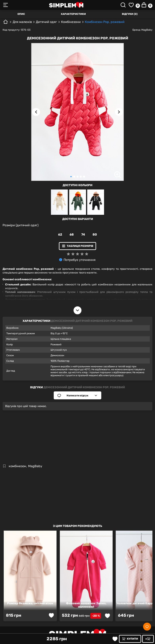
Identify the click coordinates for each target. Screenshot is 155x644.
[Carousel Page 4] (81, 177)
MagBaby (147, 30)
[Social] (147, 627)
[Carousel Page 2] (74, 177)
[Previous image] (36, 112)
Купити (130, 639)
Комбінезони (71, 22)
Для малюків (22, 22)
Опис (21, 14)
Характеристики (73, 14)
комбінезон (17, 466)
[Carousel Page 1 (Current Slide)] (71, 177)
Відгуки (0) (130, 14)
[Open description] (77, 310)
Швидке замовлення (149, 639)
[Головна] (6, 23)
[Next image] (119, 112)
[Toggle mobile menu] (7, 5)
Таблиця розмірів (77, 246)
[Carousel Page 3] (77, 177)
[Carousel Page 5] (84, 177)
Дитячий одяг (46, 22)
